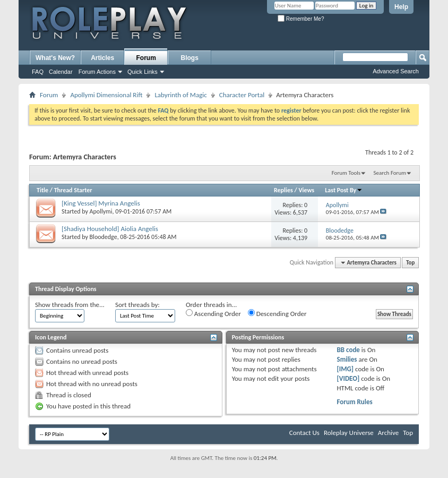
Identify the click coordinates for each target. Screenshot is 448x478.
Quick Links (143, 72)
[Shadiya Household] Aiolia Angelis (110, 229)
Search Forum (390, 173)
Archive (388, 433)
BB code (348, 350)
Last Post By (344, 190)
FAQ (38, 72)
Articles (102, 58)
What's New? (55, 58)
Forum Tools (346, 173)
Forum (146, 58)
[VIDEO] (348, 378)
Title (42, 190)
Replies (283, 190)
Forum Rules (355, 402)
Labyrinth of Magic (180, 95)
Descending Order (277, 313)
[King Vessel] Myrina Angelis (101, 203)
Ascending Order (213, 313)
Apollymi (101, 211)
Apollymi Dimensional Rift (106, 95)
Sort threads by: (137, 305)
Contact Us (304, 433)
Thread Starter (73, 190)
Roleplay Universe (349, 433)
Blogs (190, 58)
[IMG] (346, 369)
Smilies (347, 359)
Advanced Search (396, 71)
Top (410, 263)
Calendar (61, 72)
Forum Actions (97, 72)
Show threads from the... (70, 305)
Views (306, 190)
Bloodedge (104, 237)
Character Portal (242, 95)
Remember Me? (301, 19)
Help (401, 7)
